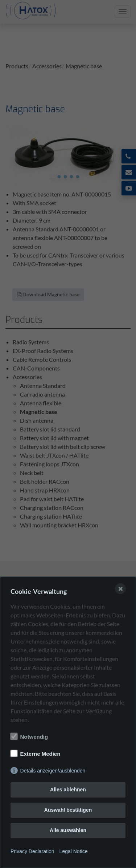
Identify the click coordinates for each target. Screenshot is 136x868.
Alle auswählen (68, 830)
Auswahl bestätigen (68, 810)
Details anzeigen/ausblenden (53, 771)
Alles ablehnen (68, 790)
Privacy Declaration (32, 851)
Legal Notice (74, 851)
